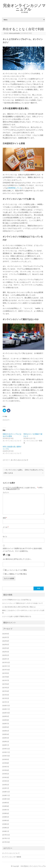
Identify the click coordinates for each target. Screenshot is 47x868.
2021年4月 (6, 691)
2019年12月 (6, 749)
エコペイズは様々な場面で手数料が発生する (17, 616)
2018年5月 (6, 817)
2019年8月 (6, 763)
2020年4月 (6, 734)
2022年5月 (6, 644)
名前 (5, 518)
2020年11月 (6, 709)
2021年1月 (6, 702)
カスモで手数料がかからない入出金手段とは (17, 600)
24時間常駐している (14, 188)
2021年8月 (6, 677)
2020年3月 (6, 738)
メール (6, 527)
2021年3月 (6, 695)
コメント (6, 492)
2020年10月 (6, 713)
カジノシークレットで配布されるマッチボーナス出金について (22, 603)
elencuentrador (15, 33)
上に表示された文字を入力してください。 (17, 559)
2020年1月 (6, 745)
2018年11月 (6, 795)
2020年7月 (6, 724)
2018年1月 (6, 831)
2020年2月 (6, 741)
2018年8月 (6, 806)
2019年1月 (6, 788)
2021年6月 (6, 684)
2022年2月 (6, 655)
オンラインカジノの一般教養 (12, 857)
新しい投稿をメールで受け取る (16, 574)
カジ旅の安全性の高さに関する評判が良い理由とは (19, 607)
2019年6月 (6, 770)
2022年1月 (6, 659)
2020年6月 (6, 727)
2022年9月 (6, 634)
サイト (5, 537)
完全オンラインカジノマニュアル (24, 7)
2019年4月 (6, 777)
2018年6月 (6, 813)
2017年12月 (6, 835)
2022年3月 (6, 652)
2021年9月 (6, 673)
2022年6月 (6, 641)
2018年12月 (6, 792)
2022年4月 (6, 648)
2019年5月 (6, 774)
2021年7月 (6, 680)
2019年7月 (6, 767)
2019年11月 (6, 752)
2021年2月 (6, 698)
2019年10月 (6, 756)
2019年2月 (6, 785)
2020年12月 (6, 706)
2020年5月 (6, 731)
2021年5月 (6, 688)
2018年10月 (6, 799)
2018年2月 (6, 828)
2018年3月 (6, 824)
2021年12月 (6, 662)
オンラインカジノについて (19, 460)
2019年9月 (6, 759)
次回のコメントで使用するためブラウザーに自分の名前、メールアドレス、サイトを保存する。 (23, 550)
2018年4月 (6, 820)
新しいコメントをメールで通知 (16, 570)
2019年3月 (6, 781)
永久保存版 (25, 12)
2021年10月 (6, 670)
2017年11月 (6, 838)
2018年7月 (6, 810)
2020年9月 (6, 716)
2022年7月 (6, 637)
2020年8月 (6, 720)
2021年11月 (6, 666)
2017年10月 (6, 842)
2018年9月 (6, 803)
